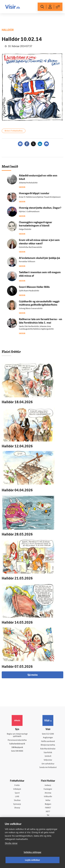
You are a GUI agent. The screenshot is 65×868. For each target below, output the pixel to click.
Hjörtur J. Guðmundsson (29, 212)
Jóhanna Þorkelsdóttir (28, 183)
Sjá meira (32, 675)
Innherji (48, 785)
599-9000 (19, 751)
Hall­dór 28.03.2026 (17, 535)
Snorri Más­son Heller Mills (34, 287)
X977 (48, 812)
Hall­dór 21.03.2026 (17, 579)
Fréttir (17, 785)
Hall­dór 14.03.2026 (17, 623)
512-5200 (50, 734)
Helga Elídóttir (25, 229)
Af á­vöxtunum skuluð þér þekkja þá (39, 258)
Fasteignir (48, 789)
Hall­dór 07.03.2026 (17, 667)
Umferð (48, 756)
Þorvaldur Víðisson (27, 262)
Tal (48, 815)
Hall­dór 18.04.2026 (17, 402)
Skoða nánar (11, 843)
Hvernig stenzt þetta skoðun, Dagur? (40, 208)
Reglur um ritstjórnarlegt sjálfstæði (17, 735)
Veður (48, 800)
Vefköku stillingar (33, 852)
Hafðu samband (48, 741)
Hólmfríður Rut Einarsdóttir (31, 247)
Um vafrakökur (48, 764)
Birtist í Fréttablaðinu (14, 131)
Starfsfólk (48, 753)
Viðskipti (17, 789)
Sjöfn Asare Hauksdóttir (29, 291)
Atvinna (48, 793)
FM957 (48, 808)
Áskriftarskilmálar (48, 749)
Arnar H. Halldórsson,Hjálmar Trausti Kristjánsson (40, 197)
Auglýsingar (48, 738)
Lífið (17, 797)
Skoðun (17, 800)
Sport (17, 793)
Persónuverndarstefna (17, 740)
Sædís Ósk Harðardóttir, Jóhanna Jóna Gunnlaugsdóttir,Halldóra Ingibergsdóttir (36, 328)
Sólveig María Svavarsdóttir (31, 309)
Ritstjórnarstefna (48, 745)
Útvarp (17, 808)
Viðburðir (48, 797)
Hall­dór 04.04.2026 (17, 490)
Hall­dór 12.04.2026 (17, 447)
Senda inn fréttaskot (48, 768)
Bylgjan (48, 804)
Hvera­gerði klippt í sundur (34, 194)
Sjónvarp (17, 804)
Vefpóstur (48, 760)
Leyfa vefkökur (32, 860)
